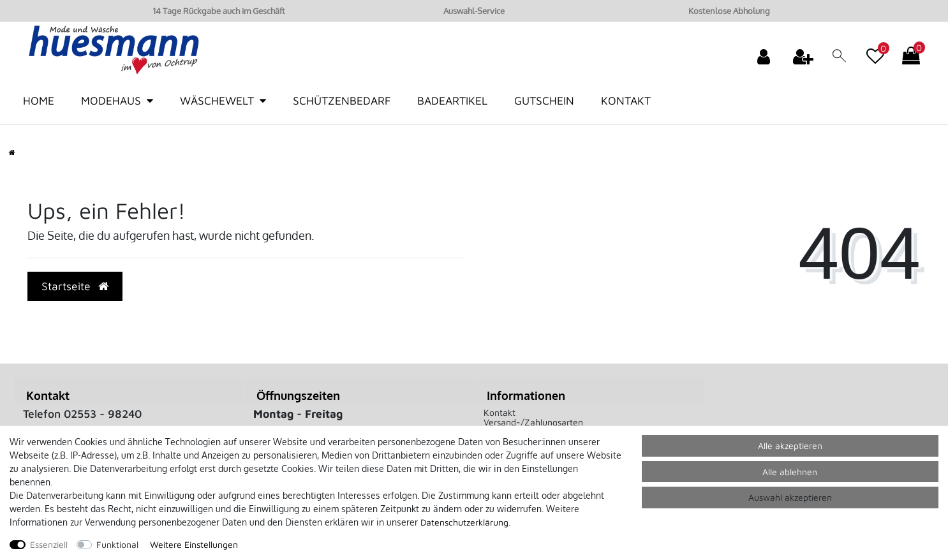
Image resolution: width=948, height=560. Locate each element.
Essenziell (49, 544)
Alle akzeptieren (790, 446)
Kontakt (626, 100)
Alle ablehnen (790, 472)
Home (39, 100)
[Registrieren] (804, 56)
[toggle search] (840, 58)
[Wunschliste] (875, 50)
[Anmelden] (765, 56)
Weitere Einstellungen (194, 544)
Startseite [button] (75, 286)
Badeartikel (452, 100)
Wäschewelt (217, 100)
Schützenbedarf (342, 100)
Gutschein (544, 100)
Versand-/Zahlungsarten (533, 422)
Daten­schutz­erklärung (464, 522)
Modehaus (111, 100)
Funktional (117, 544)
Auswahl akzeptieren (790, 497)
